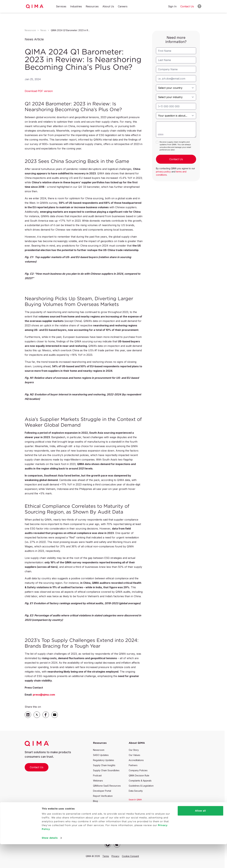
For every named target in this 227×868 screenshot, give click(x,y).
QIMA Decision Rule (139, 775)
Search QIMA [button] (135, 799)
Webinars (98, 781)
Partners (133, 765)
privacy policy (163, 172)
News (43, 30)
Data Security (136, 791)
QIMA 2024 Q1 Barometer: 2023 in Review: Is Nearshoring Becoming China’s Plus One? (71, 30)
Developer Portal (102, 791)
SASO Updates (101, 755)
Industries (76, 7)
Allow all (200, 835)
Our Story (134, 750)
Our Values (134, 755)
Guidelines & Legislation (141, 786)
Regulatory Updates (104, 760)
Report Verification (103, 796)
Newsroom (30, 30)
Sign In (172, 6)
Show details (50, 862)
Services (61, 7)
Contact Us (37, 767)
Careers (123, 7)
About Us (108, 7)
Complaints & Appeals (140, 781)
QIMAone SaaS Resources (107, 786)
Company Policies (138, 770)
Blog (95, 801)
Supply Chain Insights (104, 765)
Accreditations (136, 760)
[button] (199, 6)
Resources (92, 7)
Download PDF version (39, 91)
